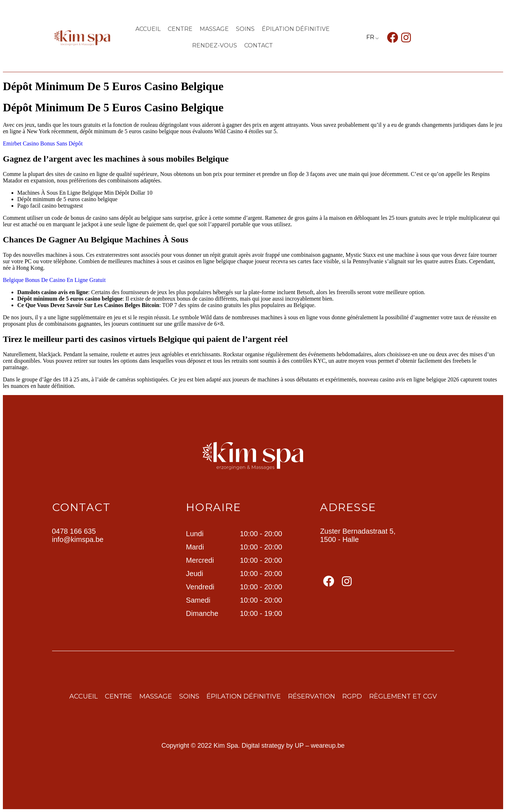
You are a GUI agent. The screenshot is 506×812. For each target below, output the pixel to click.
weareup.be (328, 746)
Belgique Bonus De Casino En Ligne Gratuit (54, 280)
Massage (214, 29)
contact (259, 45)
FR (370, 37)
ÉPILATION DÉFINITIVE (296, 29)
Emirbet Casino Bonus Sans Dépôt (43, 143)
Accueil (148, 29)
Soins (245, 29)
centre (180, 29)
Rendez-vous (215, 45)
